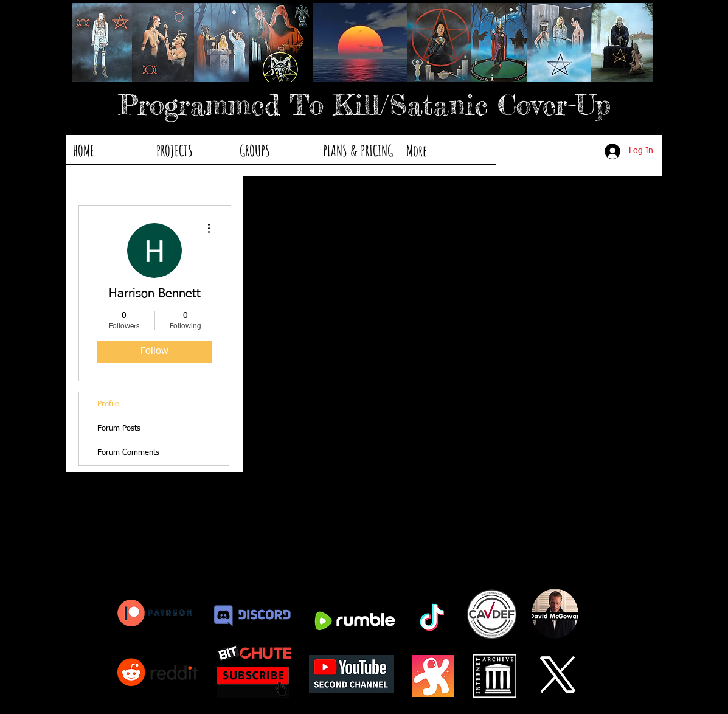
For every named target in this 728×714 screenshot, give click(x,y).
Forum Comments (128, 453)
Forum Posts (119, 428)
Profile (108, 404)
